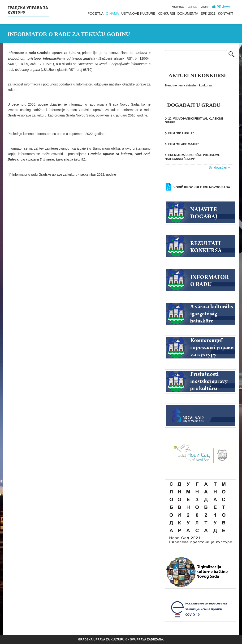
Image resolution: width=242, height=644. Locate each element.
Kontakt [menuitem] (226, 13)
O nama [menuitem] (112, 13)
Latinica (192, 7)
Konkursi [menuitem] (166, 13)
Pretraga (231, 55)
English (205, 7)
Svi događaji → (220, 167)
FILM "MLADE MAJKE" (184, 144)
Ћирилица (177, 7)
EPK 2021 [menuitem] (208, 13)
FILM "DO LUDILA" (181, 133)
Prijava (223, 7)
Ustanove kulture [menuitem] (138, 13)
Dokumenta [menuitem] (188, 13)
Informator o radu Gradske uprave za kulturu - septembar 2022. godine (64, 174)
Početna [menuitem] (95, 13)
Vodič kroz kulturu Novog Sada (202, 187)
